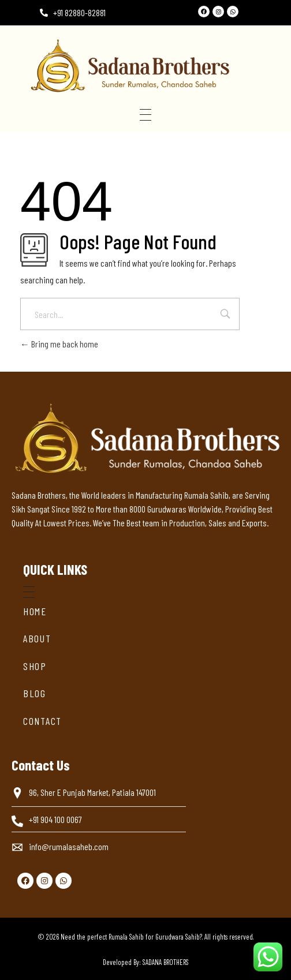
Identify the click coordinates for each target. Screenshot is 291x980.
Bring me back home (59, 344)
